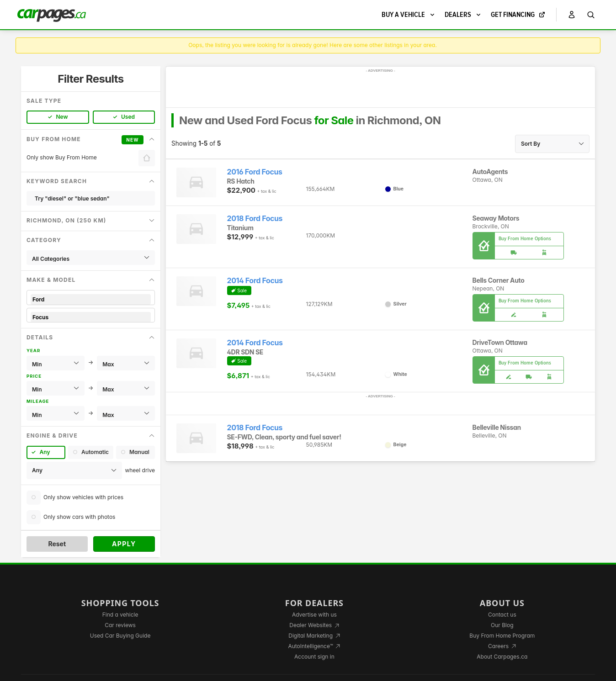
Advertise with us (314, 615)
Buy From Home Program (502, 636)
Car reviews (120, 625)
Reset (57, 544)
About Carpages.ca (502, 657)
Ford (91, 299)
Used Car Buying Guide (120, 636)
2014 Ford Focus (255, 281)
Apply (124, 544)
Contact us (502, 615)
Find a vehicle (120, 615)
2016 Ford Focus (255, 172)
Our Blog (502, 625)
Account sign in (314, 657)
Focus (91, 317)
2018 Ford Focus (255, 219)
